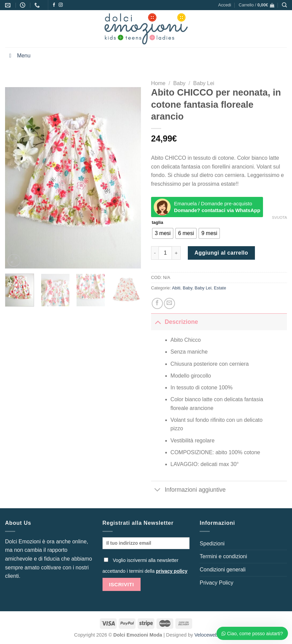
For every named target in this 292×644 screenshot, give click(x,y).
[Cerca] (284, 5)
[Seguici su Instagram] (61, 5)
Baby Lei (204, 83)
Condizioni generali (223, 570)
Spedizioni (212, 544)
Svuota (280, 217)
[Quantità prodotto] (165, 253)
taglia (157, 223)
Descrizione (174, 322)
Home (158, 83)
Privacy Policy (216, 583)
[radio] (163, 233)
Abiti (176, 288)
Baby (179, 83)
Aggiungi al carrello (221, 253)
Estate (220, 288)
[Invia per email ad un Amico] (169, 303)
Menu (19, 56)
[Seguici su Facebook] (54, 5)
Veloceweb (206, 635)
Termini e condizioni (223, 556)
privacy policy (171, 571)
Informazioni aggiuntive (188, 491)
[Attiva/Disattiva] (158, 322)
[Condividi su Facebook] (157, 303)
